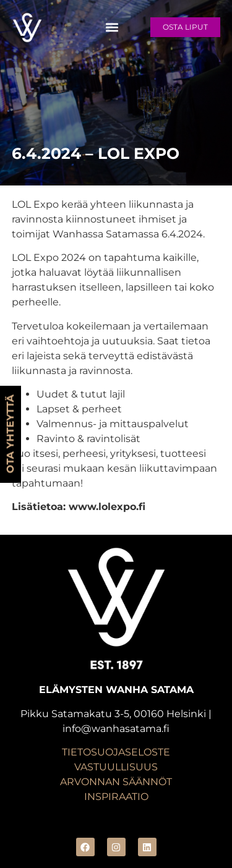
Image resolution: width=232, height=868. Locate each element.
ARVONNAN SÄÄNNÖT (116, 782)
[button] (112, 27)
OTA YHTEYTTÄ (10, 434)
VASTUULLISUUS (116, 767)
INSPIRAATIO (116, 797)
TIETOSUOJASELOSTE (116, 752)
